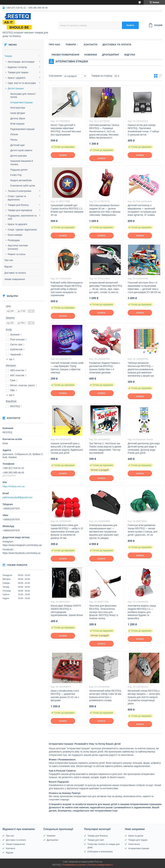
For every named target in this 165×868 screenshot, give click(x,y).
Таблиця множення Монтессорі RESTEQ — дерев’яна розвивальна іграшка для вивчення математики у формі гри (141, 369)
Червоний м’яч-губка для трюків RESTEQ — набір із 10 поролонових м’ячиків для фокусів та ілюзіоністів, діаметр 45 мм (67, 532)
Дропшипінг (111, 55)
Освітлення (134, 844)
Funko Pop (16, 175)
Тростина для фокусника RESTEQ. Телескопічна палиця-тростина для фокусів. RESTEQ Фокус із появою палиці (104, 612)
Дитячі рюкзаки (19, 156)
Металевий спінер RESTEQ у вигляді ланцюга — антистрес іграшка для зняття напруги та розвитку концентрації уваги (144, 697)
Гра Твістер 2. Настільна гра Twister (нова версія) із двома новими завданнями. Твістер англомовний (105, 448)
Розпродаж (14, 240)
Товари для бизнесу (98, 836)
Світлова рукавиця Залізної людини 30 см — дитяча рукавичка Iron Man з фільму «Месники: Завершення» (105, 210)
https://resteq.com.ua (14, 486)
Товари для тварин (18, 72)
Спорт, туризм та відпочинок (17, 198)
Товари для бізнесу (18, 205)
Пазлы (14, 140)
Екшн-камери (15, 235)
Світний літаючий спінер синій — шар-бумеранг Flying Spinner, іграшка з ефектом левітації (67, 368)
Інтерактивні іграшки (21, 102)
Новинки (91, 55)
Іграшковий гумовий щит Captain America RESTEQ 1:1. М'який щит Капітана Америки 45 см (67, 210)
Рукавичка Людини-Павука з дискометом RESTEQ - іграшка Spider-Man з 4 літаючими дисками (105, 368)
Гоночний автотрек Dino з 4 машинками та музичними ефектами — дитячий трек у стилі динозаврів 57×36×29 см (144, 287)
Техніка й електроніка (20, 191)
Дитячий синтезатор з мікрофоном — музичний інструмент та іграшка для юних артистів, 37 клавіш (142, 210)
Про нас (9, 260)
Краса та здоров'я (18, 224)
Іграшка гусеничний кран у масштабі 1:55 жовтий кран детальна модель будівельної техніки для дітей (67, 448)
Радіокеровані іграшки (22, 129)
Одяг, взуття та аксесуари (22, 83)
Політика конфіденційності (100, 865)
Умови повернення (15, 279)
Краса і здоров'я (17, 78)
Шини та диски (136, 836)
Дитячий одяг (18, 145)
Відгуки (8, 267)
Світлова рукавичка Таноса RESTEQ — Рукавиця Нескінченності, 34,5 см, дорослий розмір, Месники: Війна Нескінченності (104, 131)
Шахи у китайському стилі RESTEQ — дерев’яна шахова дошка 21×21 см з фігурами (65, 695)
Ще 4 (12, 395)
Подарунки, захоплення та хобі (22, 217)
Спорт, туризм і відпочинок (22, 230)
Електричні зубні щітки (23, 186)
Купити (63, 155)
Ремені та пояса (16, 254)
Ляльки (14, 134)
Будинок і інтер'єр (17, 67)
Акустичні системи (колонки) (18, 247)
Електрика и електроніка (100, 852)
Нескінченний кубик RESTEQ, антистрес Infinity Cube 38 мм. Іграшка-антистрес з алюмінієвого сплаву (106, 695)
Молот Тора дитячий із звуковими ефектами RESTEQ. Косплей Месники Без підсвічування (66, 130)
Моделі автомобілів (21, 180)
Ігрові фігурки (18, 113)
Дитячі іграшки (16, 88)
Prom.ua (98, 862)
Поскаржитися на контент (74, 865)
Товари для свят (96, 840)
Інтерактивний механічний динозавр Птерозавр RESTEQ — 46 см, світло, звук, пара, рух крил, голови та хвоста (106, 287)
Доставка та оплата (15, 273)
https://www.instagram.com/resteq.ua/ (22, 545)
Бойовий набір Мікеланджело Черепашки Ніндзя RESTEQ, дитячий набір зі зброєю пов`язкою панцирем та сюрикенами (67, 289)
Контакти (91, 44)
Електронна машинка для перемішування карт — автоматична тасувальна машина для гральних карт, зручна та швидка (104, 532)
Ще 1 (12, 359)
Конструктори (18, 108)
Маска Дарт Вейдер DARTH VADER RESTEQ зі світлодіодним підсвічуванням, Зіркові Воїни (67, 610)
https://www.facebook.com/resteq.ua (21, 553)
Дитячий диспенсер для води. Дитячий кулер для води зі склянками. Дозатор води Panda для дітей (144, 448)
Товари (8, 56)
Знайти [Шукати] (130, 25)
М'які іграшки (17, 124)
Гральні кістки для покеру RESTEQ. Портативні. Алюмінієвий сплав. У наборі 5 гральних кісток (143, 130)
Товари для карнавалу (20, 210)
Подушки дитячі (19, 170)
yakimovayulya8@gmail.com (18, 497)
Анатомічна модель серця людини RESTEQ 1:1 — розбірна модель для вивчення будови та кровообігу (142, 612)
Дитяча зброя (18, 118)
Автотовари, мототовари (21, 62)
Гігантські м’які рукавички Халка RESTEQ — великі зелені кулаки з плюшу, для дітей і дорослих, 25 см (142, 530)
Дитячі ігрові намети (21, 150)
